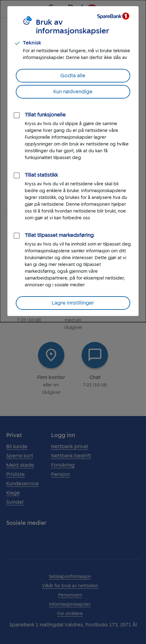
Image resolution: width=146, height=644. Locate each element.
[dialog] (73, 161)
